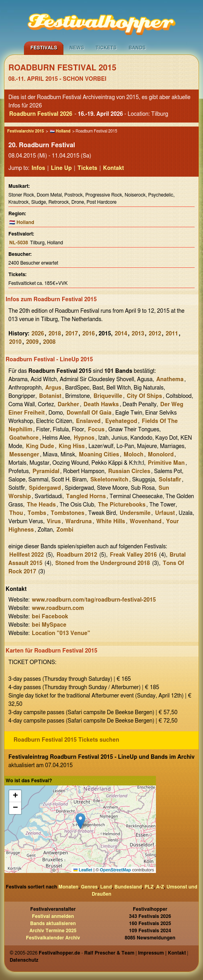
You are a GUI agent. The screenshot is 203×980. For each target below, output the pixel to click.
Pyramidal (46, 471)
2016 (89, 334)
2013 (138, 334)
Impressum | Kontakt (162, 953)
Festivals (44, 48)
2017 (72, 334)
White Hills (110, 522)
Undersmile (135, 513)
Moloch (133, 455)
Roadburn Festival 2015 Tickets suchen (66, 740)
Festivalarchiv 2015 (26, 131)
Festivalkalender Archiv (53, 938)
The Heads (41, 505)
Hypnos (84, 438)
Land (106, 887)
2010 (15, 342)
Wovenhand (146, 522)
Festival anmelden (53, 916)
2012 (155, 334)
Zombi (65, 530)
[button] (80, 821)
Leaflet (83, 870)
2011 (172, 334)
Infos (38, 168)
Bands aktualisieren (53, 923)
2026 (38, 334)
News (77, 48)
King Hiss (72, 446)
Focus (96, 430)
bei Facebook (50, 617)
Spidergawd (45, 488)
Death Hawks (101, 405)
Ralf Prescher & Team (109, 953)
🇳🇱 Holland (60, 131)
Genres (89, 887)
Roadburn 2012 (77, 555)
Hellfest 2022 (27, 555)
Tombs (37, 513)
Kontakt (113, 168)
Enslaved (88, 421)
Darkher (69, 405)
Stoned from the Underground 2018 (102, 563)
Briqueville (108, 396)
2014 (121, 334)
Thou (16, 513)
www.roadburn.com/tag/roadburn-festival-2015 (94, 600)
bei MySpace (49, 625)
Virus (54, 522)
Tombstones (67, 513)
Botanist (50, 396)
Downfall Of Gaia (89, 413)
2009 (33, 342)
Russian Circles (129, 471)
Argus (53, 388)
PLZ (149, 887)
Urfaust (165, 513)
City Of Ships (144, 396)
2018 (55, 334)
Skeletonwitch (109, 480)
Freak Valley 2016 (133, 555)
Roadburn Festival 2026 (41, 114)
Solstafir (170, 480)
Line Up (61, 168)
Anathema (170, 380)
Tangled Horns (86, 497)
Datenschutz (24, 960)
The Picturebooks (122, 505)
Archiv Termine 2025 (53, 931)
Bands (137, 48)
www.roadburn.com (58, 608)
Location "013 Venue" (61, 633)
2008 (49, 342)
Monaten (68, 887)
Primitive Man (166, 463)
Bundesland (128, 887)
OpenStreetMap (116, 870)
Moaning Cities (99, 455)
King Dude (40, 446)
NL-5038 (19, 243)
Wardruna (79, 522)
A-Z (160, 887)
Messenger (24, 455)
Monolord (161, 455)
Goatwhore (24, 438)
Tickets (106, 48)
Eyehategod (121, 421)
